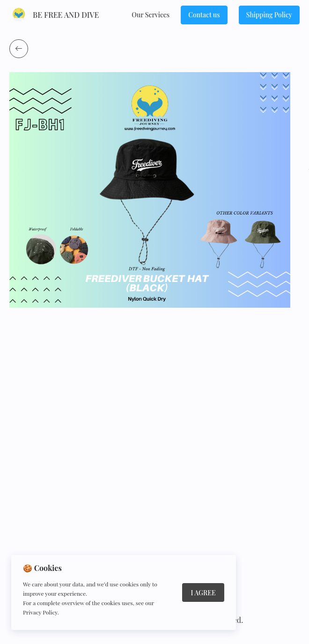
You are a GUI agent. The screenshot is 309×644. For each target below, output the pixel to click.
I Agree (203, 593)
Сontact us (204, 15)
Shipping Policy (269, 15)
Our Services (151, 15)
